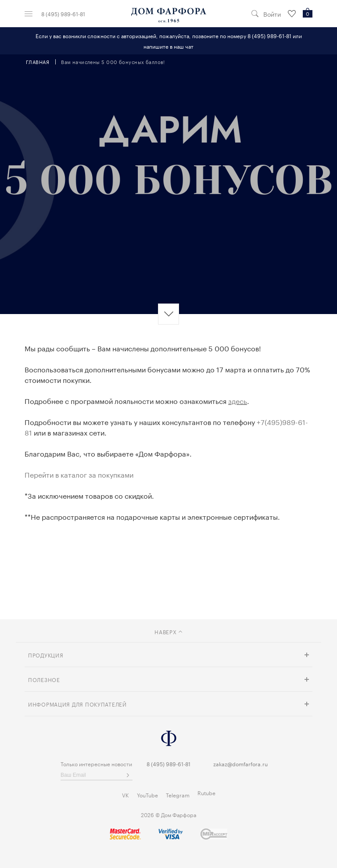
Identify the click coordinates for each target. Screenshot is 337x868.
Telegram (178, 795)
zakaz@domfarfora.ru (240, 763)
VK (125, 795)
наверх (168, 631)
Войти (272, 14)
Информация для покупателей (77, 704)
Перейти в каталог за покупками (79, 474)
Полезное (44, 679)
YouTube (147, 795)
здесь (238, 400)
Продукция (46, 655)
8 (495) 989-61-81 (63, 14)
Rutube (206, 792)
